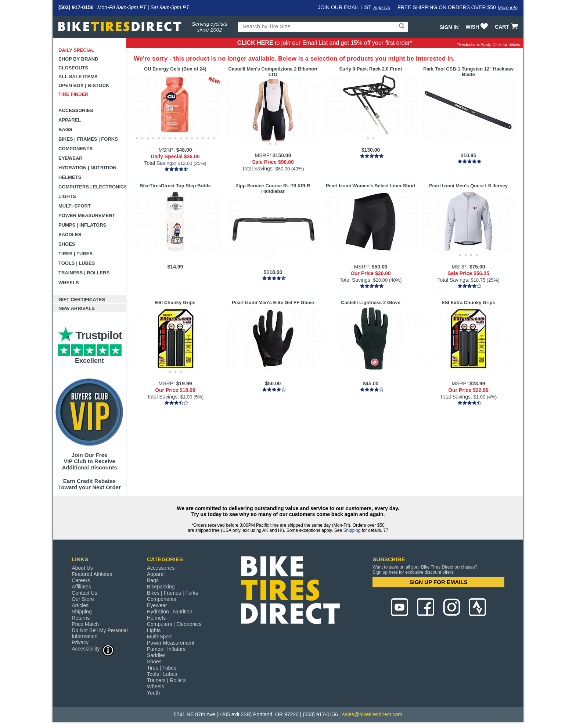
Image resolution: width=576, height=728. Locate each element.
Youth (153, 693)
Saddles (70, 235)
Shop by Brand (78, 59)
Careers (81, 580)
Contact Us (84, 593)
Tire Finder (73, 94)
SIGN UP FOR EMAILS (439, 582)
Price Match (85, 624)
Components (75, 149)
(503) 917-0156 (76, 7)
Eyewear (71, 158)
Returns (81, 618)
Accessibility (93, 648)
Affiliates (81, 587)
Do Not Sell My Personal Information (100, 633)
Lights (67, 196)
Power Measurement (87, 215)
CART (507, 27)
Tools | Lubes (77, 263)
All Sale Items (78, 77)
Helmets (70, 177)
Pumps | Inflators (82, 225)
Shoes (67, 244)
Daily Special (76, 50)
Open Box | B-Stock (84, 85)
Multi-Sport (75, 206)
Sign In (449, 27)
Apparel (70, 120)
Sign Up (382, 8)
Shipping (352, 530)
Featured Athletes (92, 574)
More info (508, 8)
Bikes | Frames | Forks (88, 139)
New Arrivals (77, 308)
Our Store (83, 599)
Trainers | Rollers (84, 273)
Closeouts (73, 68)
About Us (82, 568)
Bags (65, 129)
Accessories (76, 110)
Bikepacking (161, 587)
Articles (80, 605)
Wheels (69, 283)
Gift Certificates (82, 300)
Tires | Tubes (75, 254)
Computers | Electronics (92, 187)
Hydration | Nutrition (87, 168)
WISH (478, 27)
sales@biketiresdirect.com (372, 714)
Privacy (80, 642)
